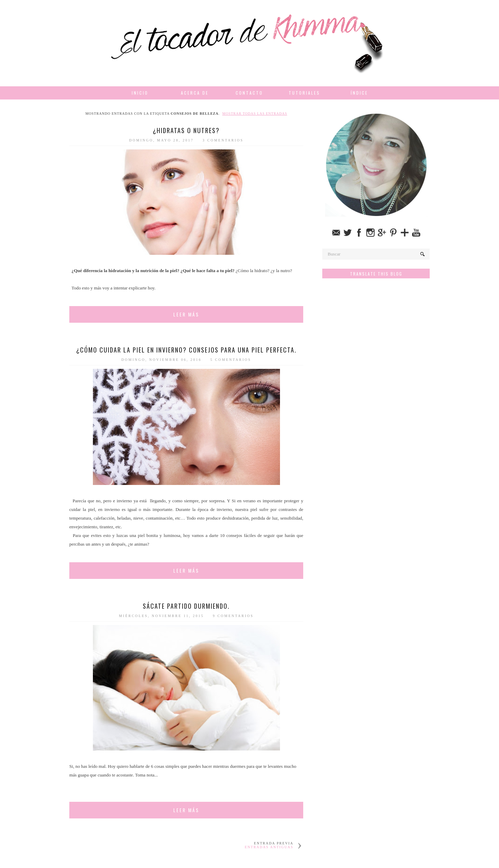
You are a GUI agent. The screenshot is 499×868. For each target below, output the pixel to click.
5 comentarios (231, 360)
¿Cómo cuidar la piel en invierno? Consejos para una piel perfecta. (186, 350)
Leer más (186, 314)
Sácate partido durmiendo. (186, 606)
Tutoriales (304, 93)
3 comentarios (223, 140)
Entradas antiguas (269, 847)
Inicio (140, 93)
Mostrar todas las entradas (255, 114)
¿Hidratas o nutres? (186, 130)
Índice (359, 93)
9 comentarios (233, 616)
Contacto (249, 93)
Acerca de (195, 93)
